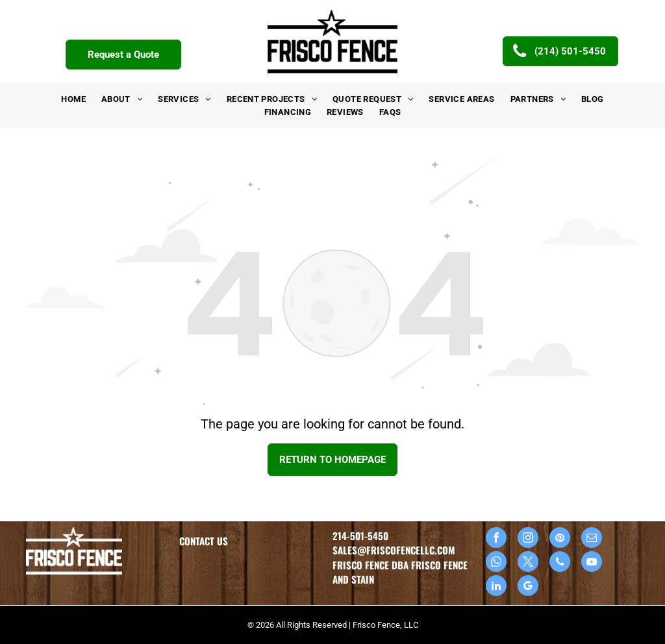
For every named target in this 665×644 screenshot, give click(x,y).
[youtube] (592, 563)
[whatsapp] (496, 563)
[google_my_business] (528, 587)
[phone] (560, 563)
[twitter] (528, 563)
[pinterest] (560, 539)
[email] (592, 539)
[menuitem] (73, 99)
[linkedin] (496, 587)
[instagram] (528, 539)
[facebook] (496, 539)
